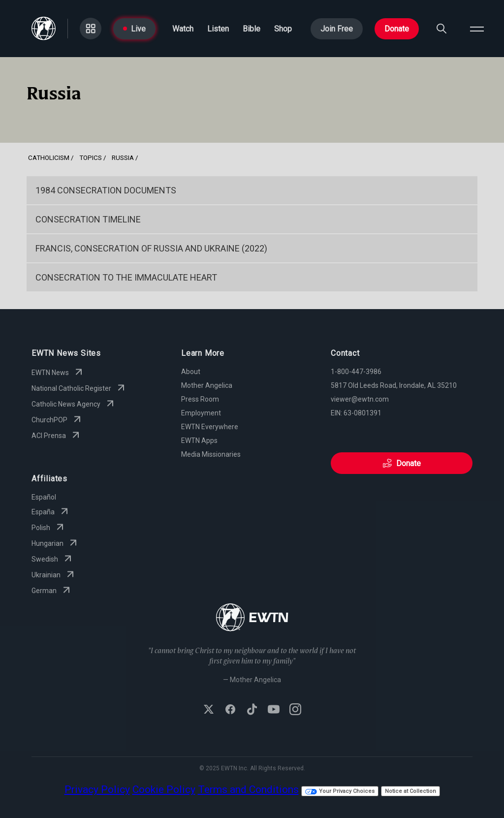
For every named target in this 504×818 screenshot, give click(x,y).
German (52, 591)
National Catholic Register (79, 388)
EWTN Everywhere (210, 427)
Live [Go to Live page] (134, 29)
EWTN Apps (199, 440)
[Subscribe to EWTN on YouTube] (274, 710)
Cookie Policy (164, 789)
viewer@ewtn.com (360, 399)
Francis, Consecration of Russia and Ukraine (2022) (151, 248)
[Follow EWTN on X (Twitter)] (209, 710)
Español (44, 497)
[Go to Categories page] (91, 29)
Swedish (53, 559)
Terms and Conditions (248, 789)
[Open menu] (477, 29)
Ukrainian (54, 575)
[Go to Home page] (44, 29)
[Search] (441, 29)
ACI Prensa (57, 436)
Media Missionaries (211, 454)
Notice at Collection (410, 791)
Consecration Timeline (88, 219)
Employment (201, 413)
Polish (49, 528)
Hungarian (55, 543)
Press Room (200, 399)
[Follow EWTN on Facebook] (230, 710)
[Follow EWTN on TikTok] (252, 710)
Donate (397, 29)
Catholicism (49, 157)
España (51, 512)
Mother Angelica (207, 385)
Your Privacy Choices (340, 791)
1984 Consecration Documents (106, 190)
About (191, 372)
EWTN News (58, 373)
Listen (218, 29)
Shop (283, 29)
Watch (183, 29)
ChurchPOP (57, 420)
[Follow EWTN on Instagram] (295, 710)
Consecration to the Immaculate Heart (126, 277)
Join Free (337, 29)
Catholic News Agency (74, 404)
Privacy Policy (97, 789)
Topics (91, 157)
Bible (252, 29)
